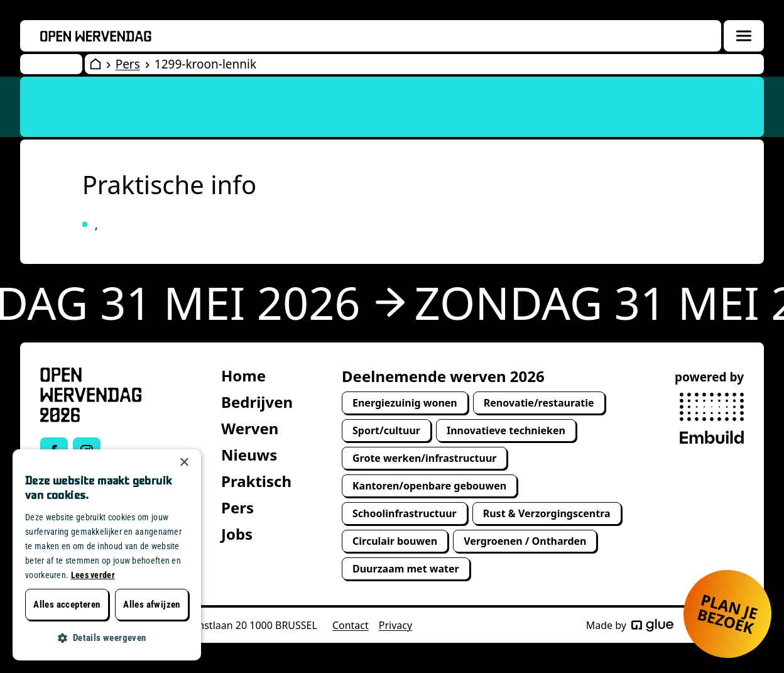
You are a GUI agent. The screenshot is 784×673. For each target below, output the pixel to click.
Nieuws (249, 455)
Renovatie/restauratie (539, 403)
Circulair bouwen (395, 541)
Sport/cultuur (386, 430)
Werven (250, 428)
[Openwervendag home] (96, 36)
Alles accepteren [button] (67, 605)
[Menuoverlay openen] (744, 36)
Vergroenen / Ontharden (525, 541)
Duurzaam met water (406, 569)
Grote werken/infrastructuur (424, 458)
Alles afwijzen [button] (152, 605)
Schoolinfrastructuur (405, 513)
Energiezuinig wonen (405, 403)
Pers (128, 64)
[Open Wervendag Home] (95, 64)
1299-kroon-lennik (205, 64)
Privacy (395, 625)
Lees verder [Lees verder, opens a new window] (93, 575)
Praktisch (256, 481)
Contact (351, 625)
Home (243, 375)
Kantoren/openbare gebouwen (429, 486)
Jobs (237, 534)
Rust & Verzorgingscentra (547, 513)
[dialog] (107, 555)
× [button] (184, 463)
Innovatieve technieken (506, 430)
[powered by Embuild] (712, 419)
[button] (107, 638)
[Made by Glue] (652, 625)
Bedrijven (257, 402)
